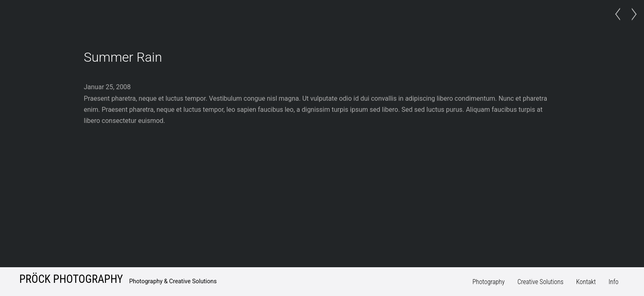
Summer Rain (123, 57)
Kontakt (586, 282)
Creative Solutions (540, 282)
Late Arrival (620, 14)
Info (614, 282)
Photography (489, 282)
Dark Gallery (632, 14)
